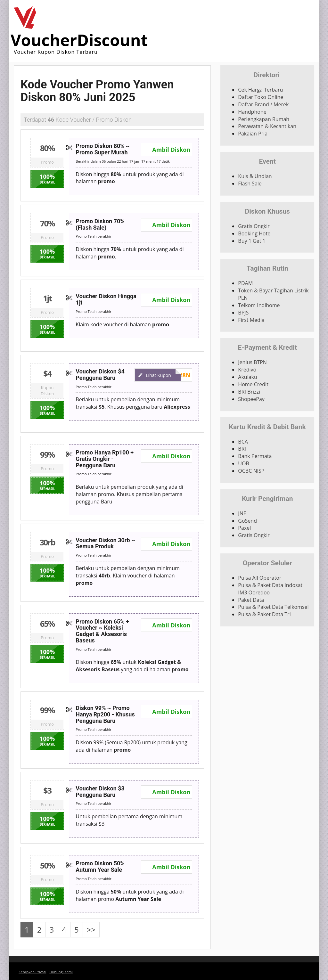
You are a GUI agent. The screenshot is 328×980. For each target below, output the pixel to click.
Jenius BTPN (252, 362)
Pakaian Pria (253, 134)
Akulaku (247, 377)
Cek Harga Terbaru (260, 90)
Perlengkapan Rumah (264, 119)
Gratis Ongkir (254, 226)
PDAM (245, 283)
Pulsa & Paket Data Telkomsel (273, 607)
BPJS (243, 313)
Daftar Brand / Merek (263, 104)
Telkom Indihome (259, 305)
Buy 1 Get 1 (252, 241)
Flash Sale (250, 184)
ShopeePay (251, 399)
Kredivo (247, 370)
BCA (243, 442)
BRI (242, 449)
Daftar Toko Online (261, 97)
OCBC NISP (251, 471)
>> (91, 930)
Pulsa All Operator (260, 578)
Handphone (252, 112)
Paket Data (251, 600)
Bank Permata (255, 456)
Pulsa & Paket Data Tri (264, 614)
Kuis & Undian (255, 176)
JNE (242, 513)
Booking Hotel (255, 233)
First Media (251, 320)
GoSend (247, 521)
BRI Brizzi (249, 392)
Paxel (244, 528)
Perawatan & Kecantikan (267, 126)
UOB (243, 463)
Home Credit (253, 384)
